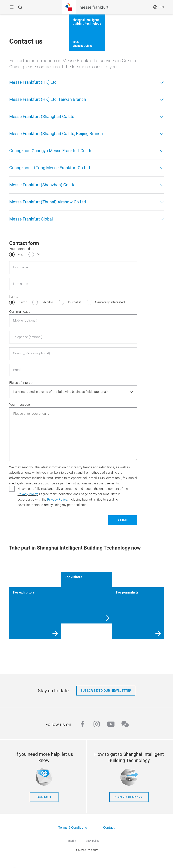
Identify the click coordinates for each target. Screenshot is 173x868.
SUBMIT (123, 520)
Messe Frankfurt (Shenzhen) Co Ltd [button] (42, 185)
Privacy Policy (28, 494)
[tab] (86, 82)
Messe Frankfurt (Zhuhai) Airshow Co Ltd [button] (48, 202)
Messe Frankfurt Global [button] (31, 219)
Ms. (20, 254)
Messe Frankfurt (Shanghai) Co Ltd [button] (42, 116)
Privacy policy (91, 841)
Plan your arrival (129, 797)
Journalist (74, 302)
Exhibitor (47, 302)
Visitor (22, 302)
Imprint (72, 841)
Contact (44, 797)
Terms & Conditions (73, 828)
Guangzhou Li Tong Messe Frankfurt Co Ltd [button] (50, 168)
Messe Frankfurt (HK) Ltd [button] (33, 82)
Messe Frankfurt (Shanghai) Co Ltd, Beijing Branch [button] (56, 134)
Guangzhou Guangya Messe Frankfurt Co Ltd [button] (51, 151)
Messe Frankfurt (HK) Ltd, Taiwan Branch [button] (48, 99)
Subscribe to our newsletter (106, 691)
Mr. (39, 254)
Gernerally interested (110, 302)
